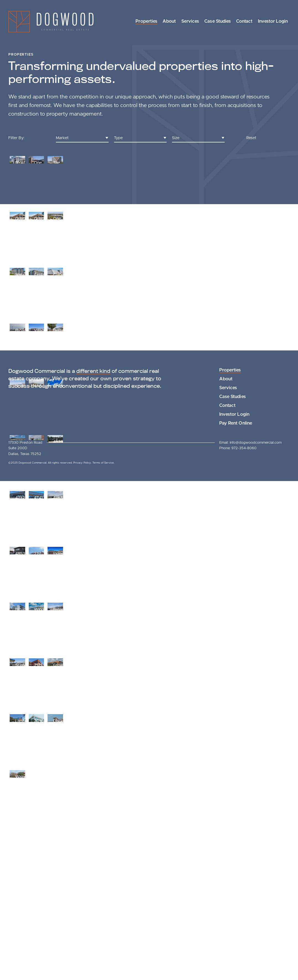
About (169, 21)
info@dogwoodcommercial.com (256, 941)
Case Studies (217, 21)
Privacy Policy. (83, 962)
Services (190, 21)
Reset (251, 138)
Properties (146, 21)
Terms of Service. (103, 962)
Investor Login (273, 21)
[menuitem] (146, 22)
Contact (244, 21)
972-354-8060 (244, 947)
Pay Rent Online (236, 922)
